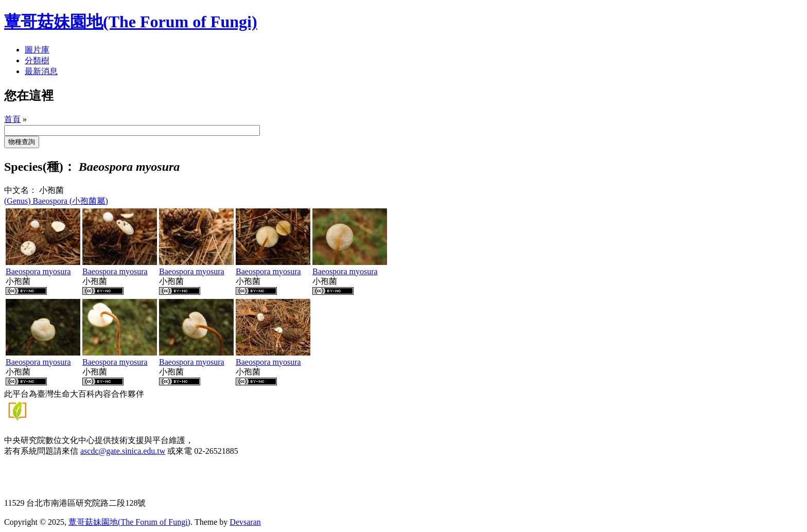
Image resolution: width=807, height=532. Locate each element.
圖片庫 (37, 50)
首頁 (12, 119)
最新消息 (41, 71)
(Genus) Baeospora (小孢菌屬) (56, 201)
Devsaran (245, 522)
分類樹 (37, 60)
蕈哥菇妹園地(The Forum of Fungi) (129, 522)
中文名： (21, 190)
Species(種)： (40, 167)
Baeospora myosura (38, 271)
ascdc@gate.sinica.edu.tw (123, 451)
